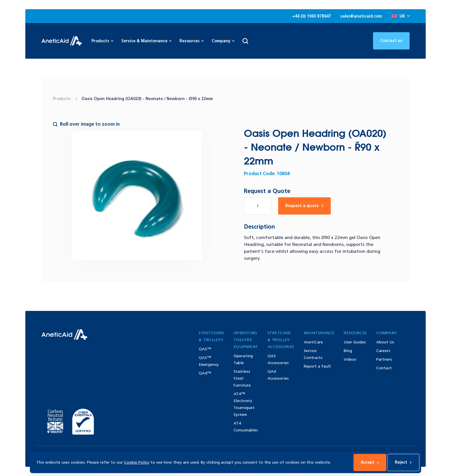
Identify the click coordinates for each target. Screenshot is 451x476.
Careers (383, 351)
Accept (370, 462)
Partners (384, 359)
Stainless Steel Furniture (242, 378)
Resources (192, 41)
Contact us (391, 41)
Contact (384, 368)
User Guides (355, 342)
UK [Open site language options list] (400, 16)
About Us (385, 342)
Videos (350, 359)
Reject (403, 462)
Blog (348, 351)
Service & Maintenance (146, 41)
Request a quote (304, 206)
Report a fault (317, 366)
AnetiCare (313, 342)
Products (62, 99)
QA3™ (205, 349)
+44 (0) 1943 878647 (312, 16)
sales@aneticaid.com (361, 16)
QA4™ (205, 373)
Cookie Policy (137, 462)
